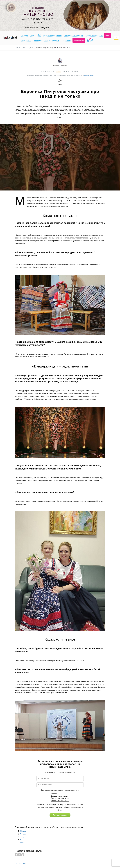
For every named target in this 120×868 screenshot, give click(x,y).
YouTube (23, 834)
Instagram (23, 837)
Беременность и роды (60, 796)
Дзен (22, 842)
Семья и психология (60, 800)
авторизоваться (89, 76)
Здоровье (60, 794)
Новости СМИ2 (21, 863)
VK (21, 840)
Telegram (23, 831)
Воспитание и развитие (60, 798)
